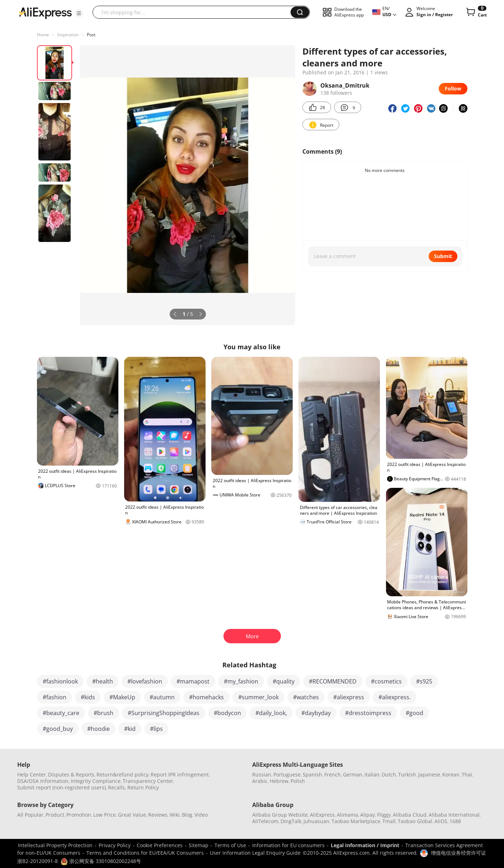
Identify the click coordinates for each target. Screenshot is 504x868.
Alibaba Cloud (410, 815)
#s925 (424, 681)
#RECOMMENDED (333, 681)
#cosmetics (386, 681)
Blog (187, 815)
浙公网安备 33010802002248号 (101, 861)
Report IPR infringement (180, 774)
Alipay (368, 815)
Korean (451, 774)
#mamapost (193, 681)
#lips (156, 729)
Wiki (175, 815)
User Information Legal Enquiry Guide (255, 853)
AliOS (441, 821)
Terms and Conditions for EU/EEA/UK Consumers (145, 853)
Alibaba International (454, 815)
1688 (455, 821)
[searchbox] (194, 12)
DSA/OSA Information (43, 781)
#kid (130, 729)
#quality (284, 681)
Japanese (429, 774)
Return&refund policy (123, 774)
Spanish (312, 774)
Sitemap (199, 845)
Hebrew (279, 781)
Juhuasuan (316, 821)
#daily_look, (271, 713)
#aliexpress (349, 697)
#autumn (162, 697)
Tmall (389, 821)
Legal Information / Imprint (365, 845)
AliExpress (322, 815)
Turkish (407, 774)
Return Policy (143, 787)
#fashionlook (60, 681)
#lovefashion (145, 681)
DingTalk (291, 821)
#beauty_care (61, 713)
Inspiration (68, 35)
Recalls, (117, 787)
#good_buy (58, 729)
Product (55, 815)
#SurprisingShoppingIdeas (164, 713)
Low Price (105, 815)
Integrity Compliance (96, 781)
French (333, 774)
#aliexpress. (395, 697)
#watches (306, 697)
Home (43, 35)
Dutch (389, 774)
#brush (103, 713)
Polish (298, 781)
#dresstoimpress (368, 713)
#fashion (55, 697)
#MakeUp (122, 697)
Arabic (260, 781)
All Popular (30, 815)
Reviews (158, 815)
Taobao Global (415, 821)
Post (91, 35)
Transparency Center (148, 781)
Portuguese (287, 774)
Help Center (32, 774)
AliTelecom (265, 821)
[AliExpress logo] (45, 13)
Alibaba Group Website (280, 815)
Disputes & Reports (71, 774)
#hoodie (98, 729)
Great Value (132, 815)
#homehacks (206, 697)
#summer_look (258, 697)
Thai (467, 774)
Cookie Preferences (160, 845)
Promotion (79, 815)
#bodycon (227, 713)
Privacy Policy (115, 845)
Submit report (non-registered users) (62, 787)
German (353, 774)
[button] (79, 13)
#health (103, 681)
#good (414, 713)
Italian (372, 774)
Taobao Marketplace (356, 821)
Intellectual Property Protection (55, 845)
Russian (262, 774)
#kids (88, 697)
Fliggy (384, 815)
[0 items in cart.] (476, 12)
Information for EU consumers (288, 845)
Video (201, 815)
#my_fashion (241, 681)
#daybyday (316, 713)
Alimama (347, 815)
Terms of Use (230, 845)
